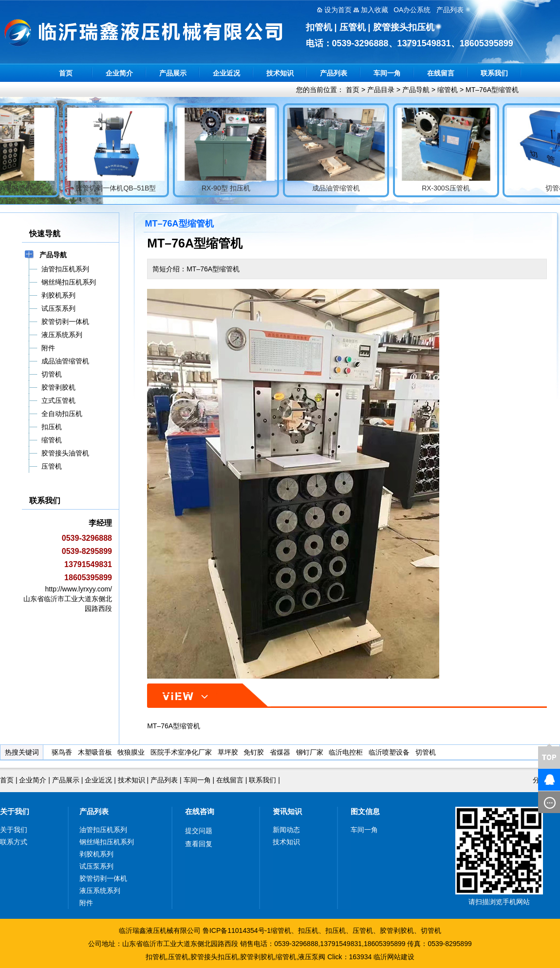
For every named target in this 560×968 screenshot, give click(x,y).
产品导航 (416, 90)
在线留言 (441, 73)
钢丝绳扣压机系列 (107, 842)
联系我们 (494, 73)
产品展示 (173, 73)
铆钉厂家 (310, 752)
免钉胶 (254, 752)
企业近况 (226, 73)
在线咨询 (200, 811)
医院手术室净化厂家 (181, 752)
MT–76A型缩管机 (492, 90)
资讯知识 (287, 811)
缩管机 (448, 90)
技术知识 (280, 73)
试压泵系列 (96, 866)
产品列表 (334, 73)
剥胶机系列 (96, 854)
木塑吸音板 (95, 752)
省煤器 (280, 752)
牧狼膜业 (131, 752)
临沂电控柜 (346, 752)
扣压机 (308, 930)
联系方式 (14, 842)
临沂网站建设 (394, 957)
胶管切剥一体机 (103, 878)
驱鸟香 (62, 752)
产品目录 (381, 90)
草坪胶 (228, 752)
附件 (86, 903)
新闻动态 (286, 830)
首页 (66, 73)
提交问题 (199, 831)
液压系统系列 (100, 891)
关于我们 (15, 811)
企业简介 (119, 73)
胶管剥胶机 (397, 930)
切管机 (426, 752)
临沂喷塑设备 (389, 752)
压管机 (363, 930)
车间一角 (387, 73)
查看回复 (199, 844)
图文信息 (365, 811)
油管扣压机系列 (103, 830)
